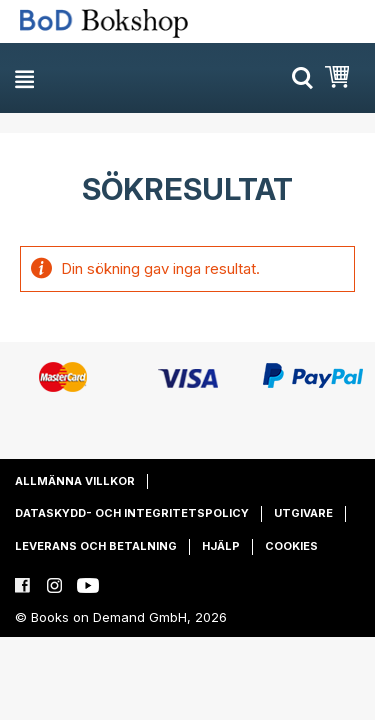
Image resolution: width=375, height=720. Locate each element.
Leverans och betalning (96, 546)
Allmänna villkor (75, 481)
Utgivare (303, 513)
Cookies (291, 546)
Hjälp (221, 546)
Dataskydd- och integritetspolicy (132, 513)
